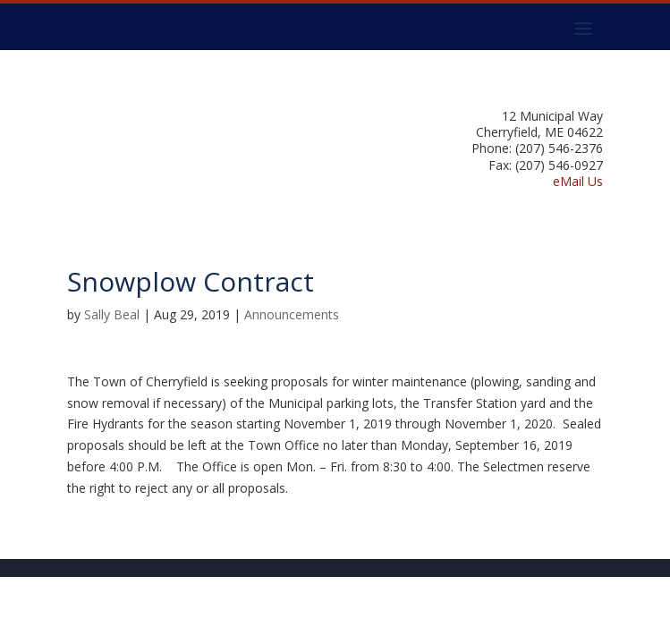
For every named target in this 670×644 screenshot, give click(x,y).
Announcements (292, 314)
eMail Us (578, 181)
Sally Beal (112, 314)
